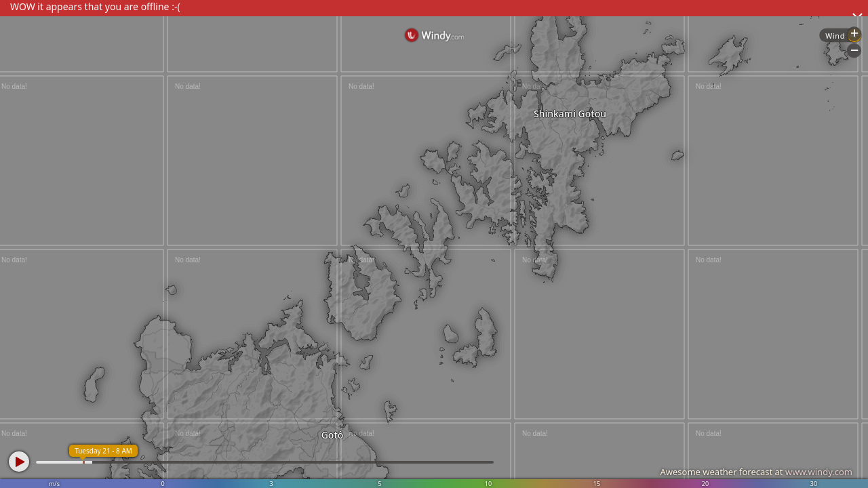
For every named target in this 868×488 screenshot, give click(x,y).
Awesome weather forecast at (756, 472)
